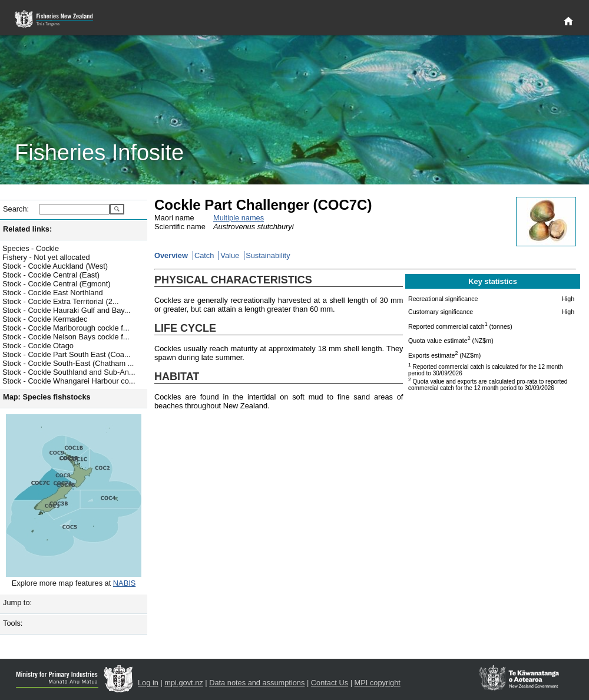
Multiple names (239, 218)
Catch (204, 255)
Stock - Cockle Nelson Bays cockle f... (66, 337)
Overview (171, 255)
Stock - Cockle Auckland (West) (55, 266)
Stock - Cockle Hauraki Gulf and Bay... (66, 310)
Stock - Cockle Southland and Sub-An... (69, 372)
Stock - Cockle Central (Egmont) (56, 284)
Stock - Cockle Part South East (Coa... (67, 354)
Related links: (27, 229)
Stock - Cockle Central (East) (51, 275)
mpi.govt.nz (183, 683)
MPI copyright (378, 683)
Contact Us (330, 683)
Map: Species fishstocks (47, 397)
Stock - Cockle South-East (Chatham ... (68, 363)
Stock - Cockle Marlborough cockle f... (66, 328)
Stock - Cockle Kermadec (45, 319)
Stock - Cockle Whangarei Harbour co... (69, 381)
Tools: (13, 623)
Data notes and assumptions (257, 683)
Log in (148, 683)
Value (230, 255)
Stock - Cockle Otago (38, 346)
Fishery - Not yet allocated (46, 257)
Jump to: (17, 602)
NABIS (124, 583)
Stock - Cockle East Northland (53, 293)
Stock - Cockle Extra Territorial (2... (60, 301)
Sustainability (268, 255)
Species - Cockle (31, 248)
